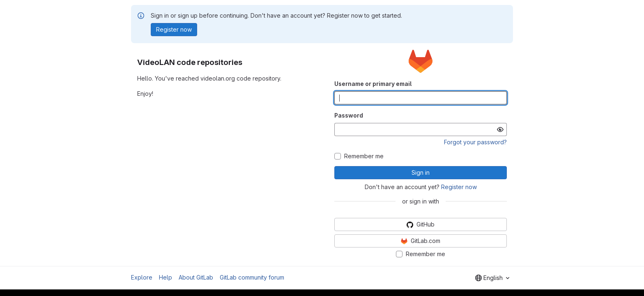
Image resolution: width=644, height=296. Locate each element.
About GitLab (196, 277)
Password (349, 115)
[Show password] (500, 129)
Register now (459, 187)
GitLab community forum (252, 277)
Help (166, 277)
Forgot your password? (475, 142)
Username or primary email (373, 84)
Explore (142, 277)
